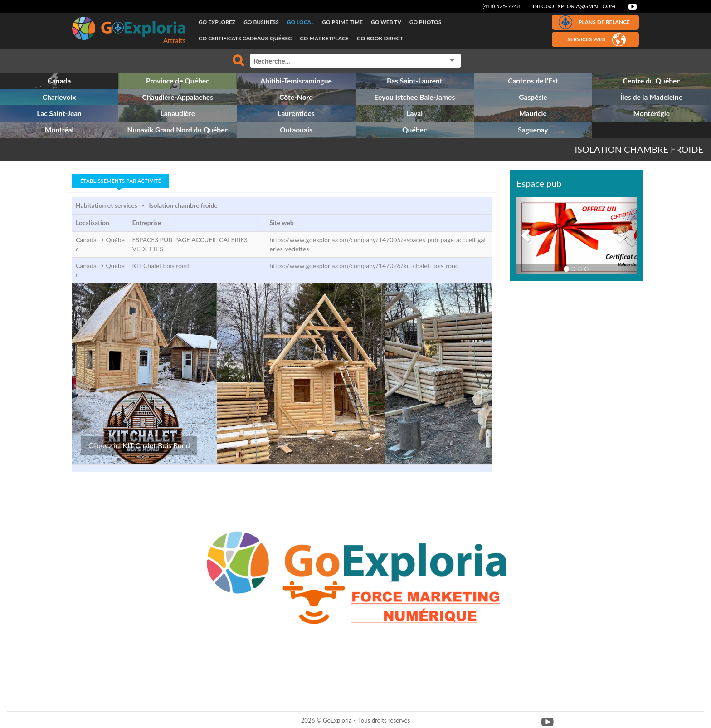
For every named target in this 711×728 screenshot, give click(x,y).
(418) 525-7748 (502, 6)
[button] (526, 235)
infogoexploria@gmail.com (574, 6)
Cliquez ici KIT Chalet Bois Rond (139, 445)
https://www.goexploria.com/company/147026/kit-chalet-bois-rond (364, 266)
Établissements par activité (121, 181)
